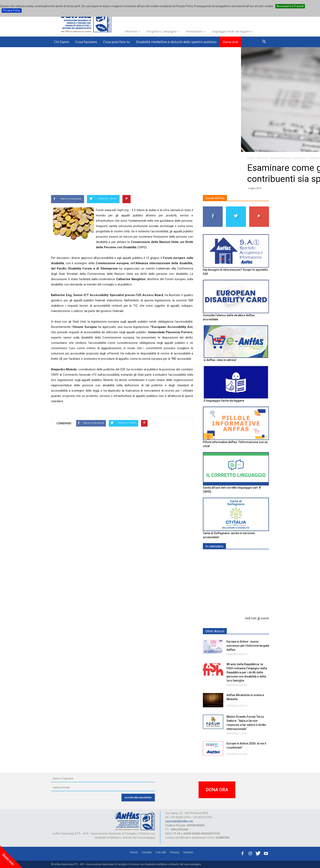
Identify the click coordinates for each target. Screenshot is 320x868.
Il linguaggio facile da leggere (224, 401)
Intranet (188, 852)
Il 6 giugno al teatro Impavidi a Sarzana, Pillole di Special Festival (246, 603)
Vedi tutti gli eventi (257, 618)
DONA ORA (217, 790)
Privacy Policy (12, 10)
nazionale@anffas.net (179, 821)
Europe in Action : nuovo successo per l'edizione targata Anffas (248, 646)
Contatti (147, 852)
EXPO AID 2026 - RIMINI (243, 556)
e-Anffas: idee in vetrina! (220, 360)
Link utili (161, 852)
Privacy (175, 852)
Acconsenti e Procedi (290, 6)
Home (134, 852)
